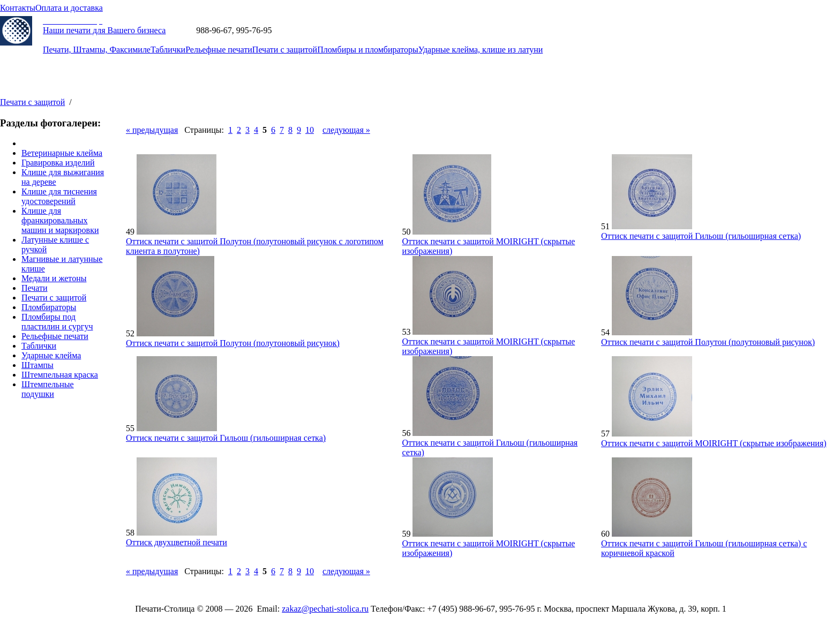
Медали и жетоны (54, 278)
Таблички (168, 50)
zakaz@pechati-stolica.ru (317, 30)
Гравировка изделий (58, 163)
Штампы (37, 365)
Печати (35, 288)
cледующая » (346, 130)
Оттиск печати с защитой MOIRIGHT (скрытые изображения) (714, 443)
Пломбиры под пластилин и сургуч (57, 322)
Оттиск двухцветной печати (177, 542)
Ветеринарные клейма (62, 153)
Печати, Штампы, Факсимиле (97, 50)
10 (310, 130)
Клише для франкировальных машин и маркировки (60, 220)
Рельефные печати (219, 50)
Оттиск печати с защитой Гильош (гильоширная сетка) (701, 236)
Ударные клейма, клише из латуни (481, 50)
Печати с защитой (285, 50)
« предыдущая (152, 130)
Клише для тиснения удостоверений (59, 196)
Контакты (18, 8)
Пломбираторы (49, 307)
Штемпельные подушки (48, 389)
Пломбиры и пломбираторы (368, 50)
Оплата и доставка (69, 8)
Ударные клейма (51, 355)
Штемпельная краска (60, 375)
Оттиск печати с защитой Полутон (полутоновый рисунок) (233, 343)
